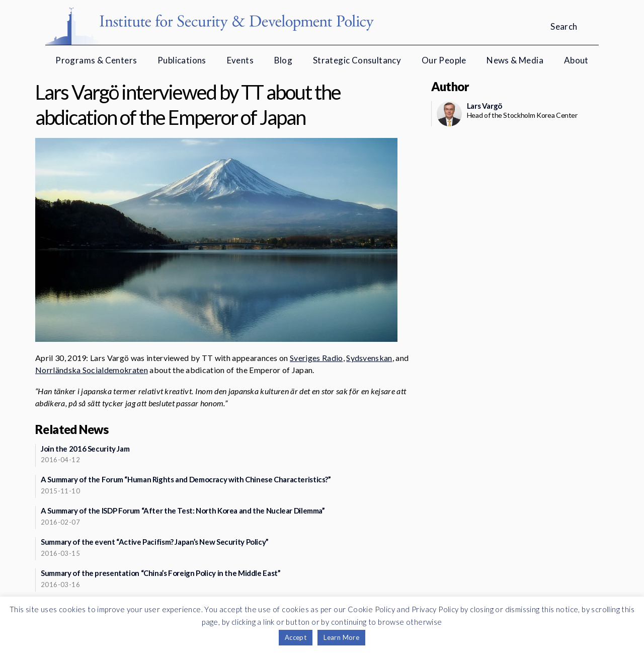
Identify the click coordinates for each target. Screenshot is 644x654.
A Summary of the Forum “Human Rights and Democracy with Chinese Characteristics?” (186, 479)
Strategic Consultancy (357, 60)
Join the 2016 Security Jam (85, 449)
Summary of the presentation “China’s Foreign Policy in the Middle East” (160, 573)
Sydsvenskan (369, 358)
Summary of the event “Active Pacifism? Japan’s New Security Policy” (155, 542)
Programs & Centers (96, 60)
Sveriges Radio (316, 358)
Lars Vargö (485, 106)
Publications (182, 60)
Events (240, 60)
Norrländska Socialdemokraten (92, 370)
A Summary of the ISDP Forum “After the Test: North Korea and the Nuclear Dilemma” (183, 511)
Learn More (341, 637)
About (576, 60)
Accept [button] (296, 637)
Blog (284, 60)
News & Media (515, 60)
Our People (444, 60)
